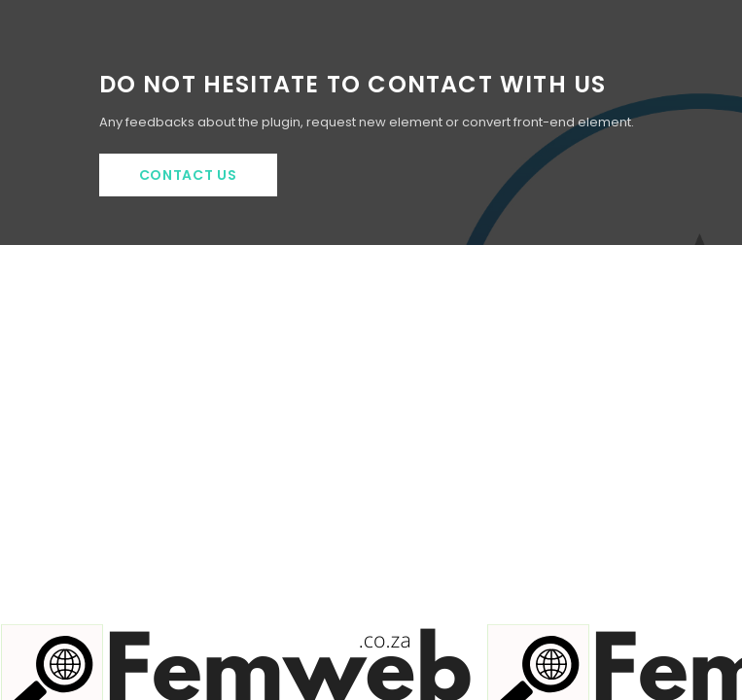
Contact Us (188, 175)
